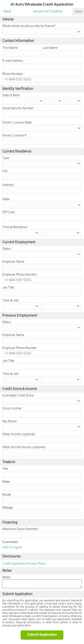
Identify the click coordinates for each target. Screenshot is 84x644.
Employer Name (13, 262)
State (6, 199)
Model (7, 495)
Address (8, 185)
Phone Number (13, 74)
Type (6, 158)
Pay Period (9, 421)
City (5, 171)
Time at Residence (15, 227)
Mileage (8, 508)
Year (5, 469)
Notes (6, 577)
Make (6, 482)
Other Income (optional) (19, 434)
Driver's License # (14, 136)
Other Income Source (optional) (24, 447)
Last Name (50, 48)
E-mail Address (13, 61)
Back (8, 11)
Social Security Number (18, 108)
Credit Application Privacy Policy (24, 564)
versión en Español (48, 11)
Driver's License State (17, 123)
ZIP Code (8, 212)
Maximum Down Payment (20, 529)
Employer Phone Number (19, 275)
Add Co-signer (12, 547)
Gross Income (12, 409)
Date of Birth (11, 95)
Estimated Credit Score (18, 396)
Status (7, 249)
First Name (10, 48)
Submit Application (42, 635)
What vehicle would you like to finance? (29, 26)
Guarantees (10, 542)
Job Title (8, 288)
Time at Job (10, 301)
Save (78, 11)
